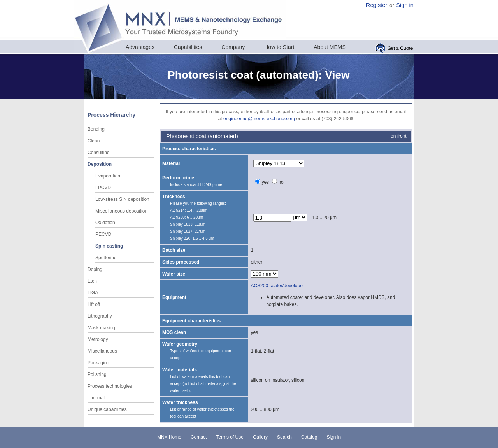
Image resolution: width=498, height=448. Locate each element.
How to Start (279, 47)
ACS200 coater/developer (277, 286)
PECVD (103, 234)
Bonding (96, 129)
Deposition (100, 164)
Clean (94, 141)
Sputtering (106, 258)
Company (233, 47)
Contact (199, 437)
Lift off (94, 304)
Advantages (140, 47)
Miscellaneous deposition (121, 211)
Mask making (101, 328)
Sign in (405, 5)
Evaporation (108, 176)
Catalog (309, 437)
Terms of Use (230, 437)
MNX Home (169, 437)
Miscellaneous (102, 351)
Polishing (97, 374)
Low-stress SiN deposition (122, 199)
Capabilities (188, 47)
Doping (95, 269)
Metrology (98, 339)
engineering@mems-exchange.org (259, 119)
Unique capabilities (107, 409)
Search (284, 437)
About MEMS (330, 47)
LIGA (93, 293)
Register (377, 5)
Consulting (99, 153)
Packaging (98, 363)
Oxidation (105, 223)
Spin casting (109, 246)
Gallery (260, 437)
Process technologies (110, 386)
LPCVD (103, 188)
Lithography (100, 316)
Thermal (96, 398)
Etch (92, 281)
